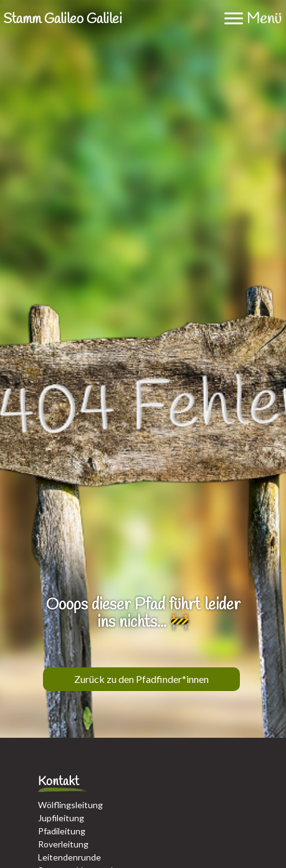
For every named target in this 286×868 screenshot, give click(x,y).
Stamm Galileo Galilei (63, 19)
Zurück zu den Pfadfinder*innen (141, 679)
